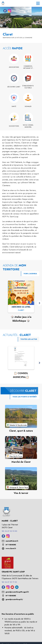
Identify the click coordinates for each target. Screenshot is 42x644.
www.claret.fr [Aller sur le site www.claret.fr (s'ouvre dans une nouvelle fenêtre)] (11, 548)
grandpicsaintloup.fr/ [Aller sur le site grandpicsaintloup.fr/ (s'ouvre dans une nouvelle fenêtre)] (14, 599)
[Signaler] (28, 106)
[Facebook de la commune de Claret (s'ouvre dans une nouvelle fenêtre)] (4, 11)
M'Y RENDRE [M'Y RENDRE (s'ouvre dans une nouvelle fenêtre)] (11, 545)
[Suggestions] (14, 126)
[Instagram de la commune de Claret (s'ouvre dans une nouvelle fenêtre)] (9, 11)
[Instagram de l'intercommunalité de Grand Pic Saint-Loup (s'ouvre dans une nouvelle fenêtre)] (8, 588)
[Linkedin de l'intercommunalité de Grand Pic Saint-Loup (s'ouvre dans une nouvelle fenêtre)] (17, 588)
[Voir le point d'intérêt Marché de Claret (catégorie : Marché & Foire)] (21, 447)
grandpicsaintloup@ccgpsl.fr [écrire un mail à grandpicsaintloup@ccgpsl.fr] (17, 592)
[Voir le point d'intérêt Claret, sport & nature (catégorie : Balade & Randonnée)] (21, 416)
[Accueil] (3, 3)
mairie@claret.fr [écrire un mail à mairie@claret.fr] (12, 541)
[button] (39, 303)
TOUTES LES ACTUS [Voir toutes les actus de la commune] (29, 339)
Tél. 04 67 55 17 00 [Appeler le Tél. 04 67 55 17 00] (9, 582)
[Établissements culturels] (28, 87)
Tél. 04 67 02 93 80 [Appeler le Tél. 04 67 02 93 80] (9, 531)
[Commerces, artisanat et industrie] (28, 67)
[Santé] (14, 106)
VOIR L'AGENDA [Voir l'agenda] (30, 274)
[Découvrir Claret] (14, 87)
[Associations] (14, 67)
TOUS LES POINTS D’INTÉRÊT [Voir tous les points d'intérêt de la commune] (25, 397)
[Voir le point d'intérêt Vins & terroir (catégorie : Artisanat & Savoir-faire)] (21, 479)
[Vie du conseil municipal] (28, 126)
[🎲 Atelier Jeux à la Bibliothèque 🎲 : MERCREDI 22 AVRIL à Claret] (21, 310)
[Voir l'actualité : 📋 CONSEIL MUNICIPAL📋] (21, 358)
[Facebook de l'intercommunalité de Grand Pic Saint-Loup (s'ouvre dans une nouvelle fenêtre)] (3, 588)
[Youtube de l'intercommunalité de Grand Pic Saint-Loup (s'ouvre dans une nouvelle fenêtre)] (12, 588)
